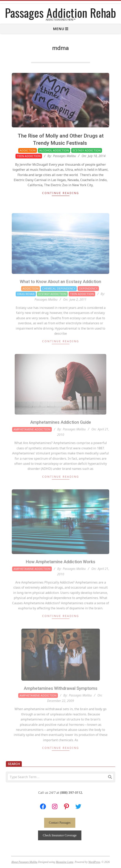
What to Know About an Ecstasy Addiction (60, 290)
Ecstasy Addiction (87, 150)
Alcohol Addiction (54, 150)
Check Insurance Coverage (60, 835)
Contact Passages (60, 823)
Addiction (28, 150)
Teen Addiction (29, 156)
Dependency (88, 297)
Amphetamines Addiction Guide (61, 431)
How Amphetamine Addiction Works (60, 570)
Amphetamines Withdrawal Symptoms (61, 697)
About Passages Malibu (24, 862)
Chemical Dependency (59, 297)
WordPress (94, 862)
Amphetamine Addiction (32, 438)
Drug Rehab (26, 303)
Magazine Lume (65, 862)
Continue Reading (61, 193)
